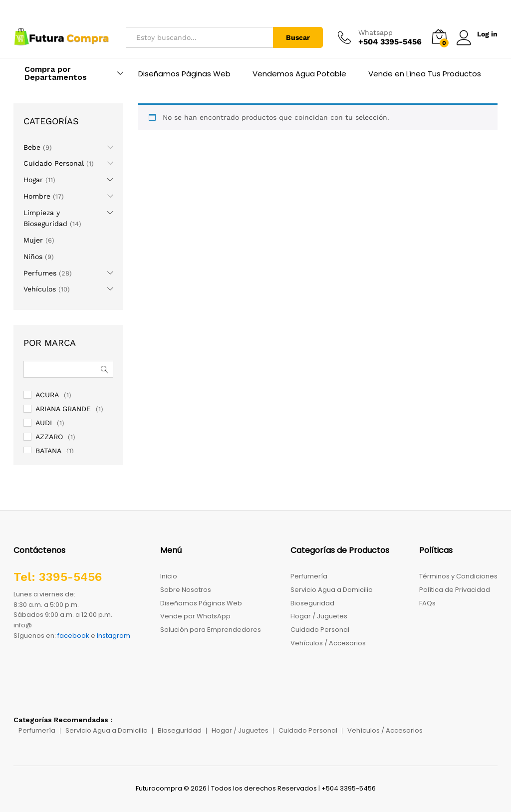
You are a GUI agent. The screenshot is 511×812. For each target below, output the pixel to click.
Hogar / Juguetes (319, 616)
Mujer (33, 240)
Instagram (114, 636)
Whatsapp (375, 32)
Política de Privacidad (455, 590)
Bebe (32, 147)
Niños (33, 257)
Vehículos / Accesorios (328, 643)
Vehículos (40, 289)
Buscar (297, 37)
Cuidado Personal (54, 163)
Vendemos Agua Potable (299, 74)
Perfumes (40, 273)
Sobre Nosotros (186, 590)
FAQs (427, 603)
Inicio (169, 576)
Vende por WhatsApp (195, 616)
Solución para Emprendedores (211, 630)
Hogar (33, 180)
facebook (73, 636)
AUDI (44, 423)
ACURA (47, 395)
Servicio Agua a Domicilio (332, 590)
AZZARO (49, 437)
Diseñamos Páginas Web (184, 74)
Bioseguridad (312, 603)
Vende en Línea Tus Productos (425, 74)
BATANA (48, 451)
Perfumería (309, 576)
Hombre (37, 196)
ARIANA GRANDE (63, 409)
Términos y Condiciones (458, 576)
